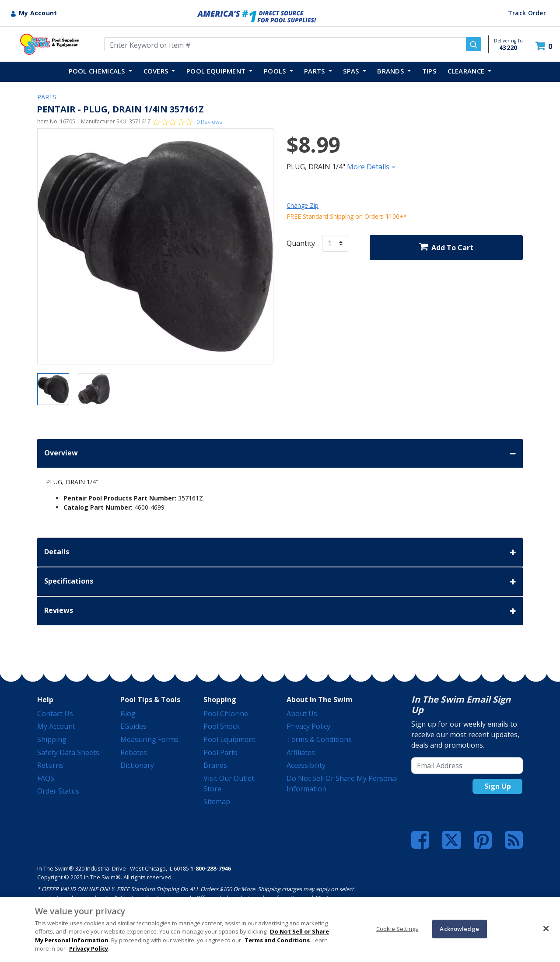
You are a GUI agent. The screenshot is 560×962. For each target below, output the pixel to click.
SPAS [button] (352, 71)
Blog (128, 714)
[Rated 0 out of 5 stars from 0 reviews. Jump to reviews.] (187, 122)
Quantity (301, 243)
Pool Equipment (229, 739)
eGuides (133, 726)
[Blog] (514, 840)
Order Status (58, 791)
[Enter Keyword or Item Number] (293, 44)
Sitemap (217, 801)
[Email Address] (467, 766)
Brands (215, 765)
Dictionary (137, 765)
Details (280, 552)
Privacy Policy (308, 726)
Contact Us (55, 714)
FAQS (46, 778)
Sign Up (498, 786)
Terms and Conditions (277, 940)
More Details (371, 167)
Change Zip (303, 205)
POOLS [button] (276, 71)
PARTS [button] (315, 71)
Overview (280, 453)
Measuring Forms (149, 739)
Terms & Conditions (319, 739)
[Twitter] (451, 839)
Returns (50, 765)
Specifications (280, 582)
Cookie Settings (397, 929)
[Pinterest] (483, 840)
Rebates (134, 752)
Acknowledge (459, 929)
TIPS (429, 71)
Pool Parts (220, 752)
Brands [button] (391, 71)
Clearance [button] (467, 71)
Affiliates (301, 752)
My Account (56, 726)
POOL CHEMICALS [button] (98, 71)
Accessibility (306, 765)
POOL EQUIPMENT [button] (217, 71)
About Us (302, 714)
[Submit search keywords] (474, 44)
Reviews (280, 611)
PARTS (47, 97)
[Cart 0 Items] (545, 46)
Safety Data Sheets (68, 752)
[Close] (546, 928)
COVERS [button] (157, 71)
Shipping (52, 739)
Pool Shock (222, 726)
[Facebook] (420, 840)
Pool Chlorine (226, 714)
